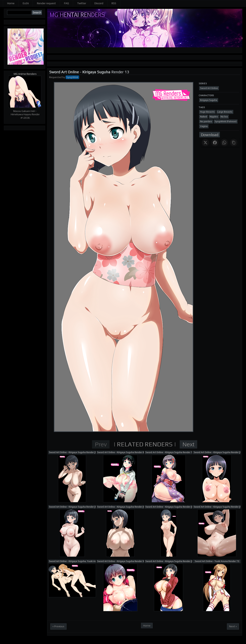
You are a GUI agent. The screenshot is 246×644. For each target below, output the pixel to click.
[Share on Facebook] (215, 143)
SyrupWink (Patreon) (226, 121)
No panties (206, 121)
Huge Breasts (207, 112)
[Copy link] (234, 143)
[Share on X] (205, 143)
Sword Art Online (64, 72)
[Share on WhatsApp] (224, 143)
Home (11, 3)
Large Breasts (225, 112)
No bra (224, 117)
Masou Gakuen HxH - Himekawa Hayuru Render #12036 (25, 114)
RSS (114, 3)
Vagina (204, 126)
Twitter (82, 3)
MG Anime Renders (25, 74)
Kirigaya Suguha (96, 72)
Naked (204, 117)
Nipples (214, 117)
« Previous (58, 626)
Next (189, 444)
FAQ (66, 3)
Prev (101, 444)
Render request (46, 3)
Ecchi (26, 3)
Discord (99, 3)
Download (210, 135)
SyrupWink (72, 77)
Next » (233, 626)
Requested (55, 77)
